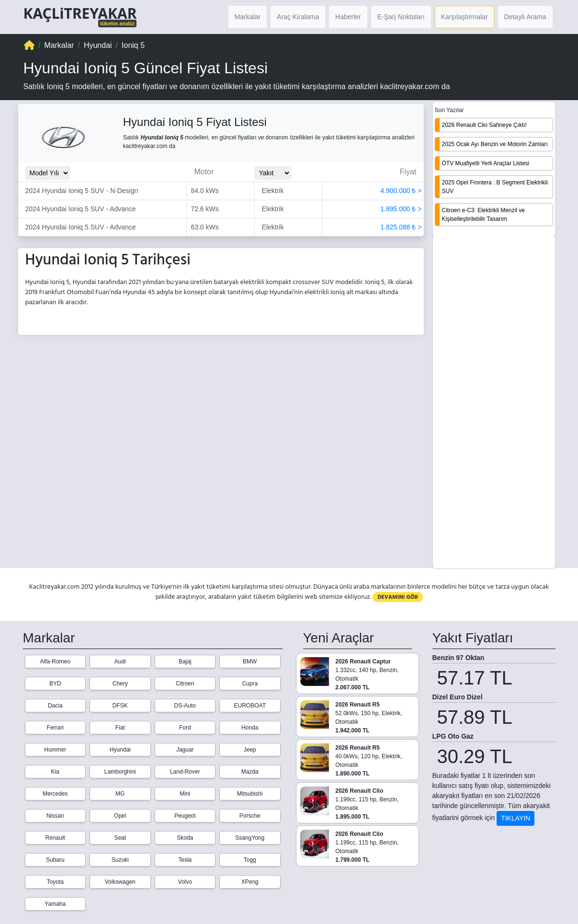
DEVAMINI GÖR (398, 597)
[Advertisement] (494, 403)
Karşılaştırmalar (465, 17)
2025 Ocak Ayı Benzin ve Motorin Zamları (495, 144)
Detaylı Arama (525, 17)
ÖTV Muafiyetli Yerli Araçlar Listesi (486, 163)
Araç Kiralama (298, 17)
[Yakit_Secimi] (273, 173)
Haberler (348, 17)
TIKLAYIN (516, 818)
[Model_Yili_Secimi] (48, 173)
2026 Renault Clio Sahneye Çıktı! (484, 125)
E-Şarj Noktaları (401, 17)
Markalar (248, 17)
